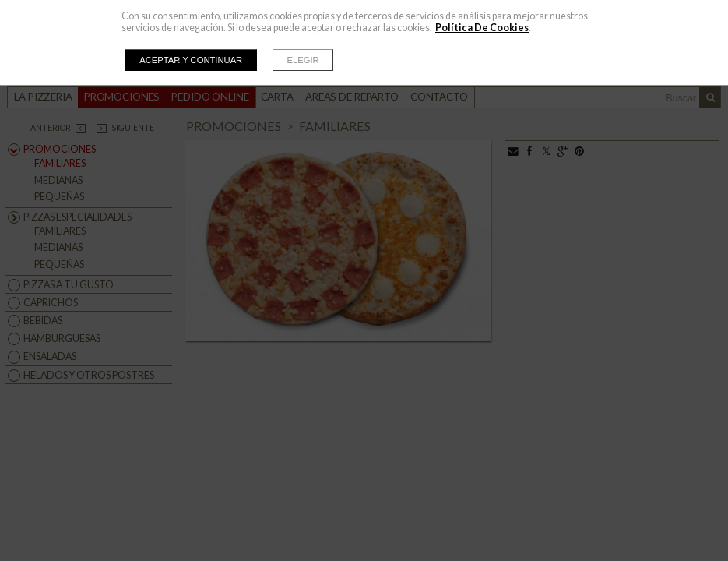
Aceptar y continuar (191, 60)
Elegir (303, 60)
